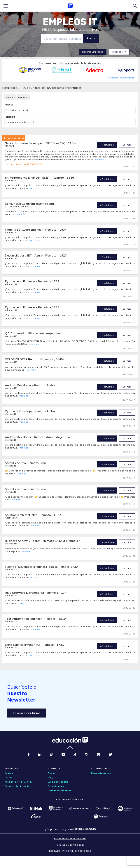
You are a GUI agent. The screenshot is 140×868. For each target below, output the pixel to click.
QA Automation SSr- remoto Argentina (32, 333)
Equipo (9, 773)
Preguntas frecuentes (19, 782)
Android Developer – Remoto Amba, (30, 385)
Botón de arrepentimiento (70, 839)
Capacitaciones (101, 773)
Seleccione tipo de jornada (21, 122)
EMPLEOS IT (70, 22)
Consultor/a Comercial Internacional (30, 204)
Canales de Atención (18, 786)
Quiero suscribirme (27, 713)
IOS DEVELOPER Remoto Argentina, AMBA (35, 359)
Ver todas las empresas (121, 78)
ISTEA (8, 777)
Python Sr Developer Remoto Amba (30, 411)
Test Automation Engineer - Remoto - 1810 (35, 619)
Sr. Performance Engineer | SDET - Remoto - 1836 (40, 177)
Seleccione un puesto (18, 110)
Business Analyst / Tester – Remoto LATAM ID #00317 (43, 541)
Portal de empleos (60, 791)
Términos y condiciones (70, 845)
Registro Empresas (93, 52)
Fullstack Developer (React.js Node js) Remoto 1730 (41, 567)
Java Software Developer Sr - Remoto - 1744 (37, 593)
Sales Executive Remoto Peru (25, 463)
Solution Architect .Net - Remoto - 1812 (33, 515)
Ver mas (127, 145)
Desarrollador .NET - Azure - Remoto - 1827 (36, 255)
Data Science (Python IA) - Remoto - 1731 (34, 645)
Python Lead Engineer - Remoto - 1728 (32, 281)
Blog (51, 777)
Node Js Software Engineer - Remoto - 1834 (36, 229)
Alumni (52, 773)
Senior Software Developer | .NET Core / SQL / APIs (40, 143)
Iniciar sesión (119, 52)
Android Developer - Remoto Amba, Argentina (37, 437)
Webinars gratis (58, 782)
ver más (100, 160)
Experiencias (56, 786)
